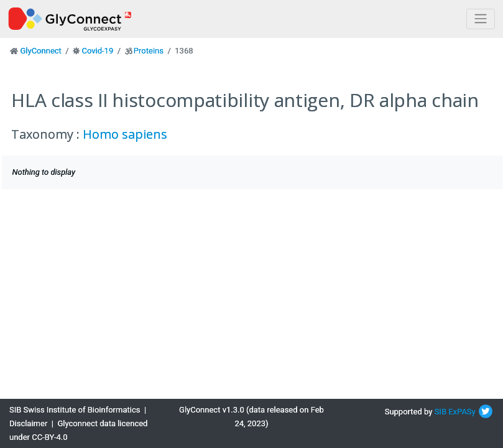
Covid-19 (97, 51)
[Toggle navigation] (481, 19)
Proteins (149, 51)
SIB (441, 412)
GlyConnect (40, 51)
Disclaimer (28, 423)
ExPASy (462, 412)
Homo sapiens (125, 134)
